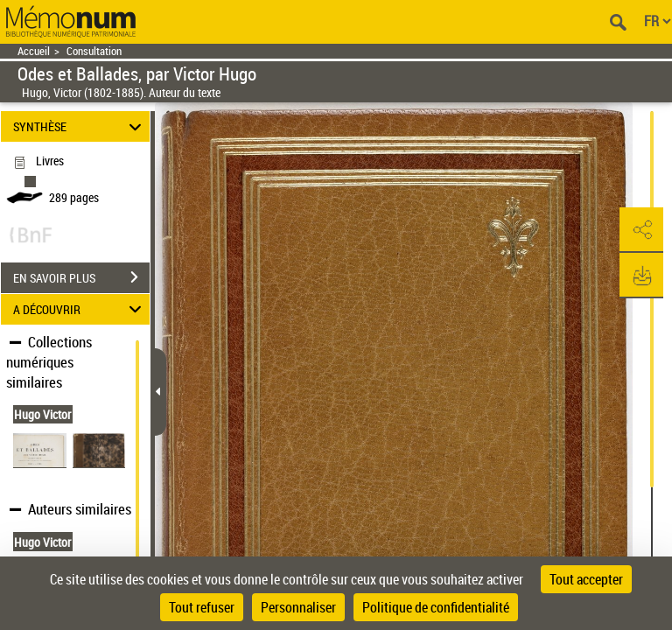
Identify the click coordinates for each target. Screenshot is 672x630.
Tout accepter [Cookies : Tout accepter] (586, 579)
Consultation (94, 51)
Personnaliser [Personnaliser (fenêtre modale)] (298, 607)
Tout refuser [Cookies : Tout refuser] (202, 607)
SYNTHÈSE (80, 126)
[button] (641, 230)
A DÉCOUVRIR (80, 309)
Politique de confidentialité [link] (436, 607)
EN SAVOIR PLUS (81, 277)
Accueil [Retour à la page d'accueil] (34, 51)
